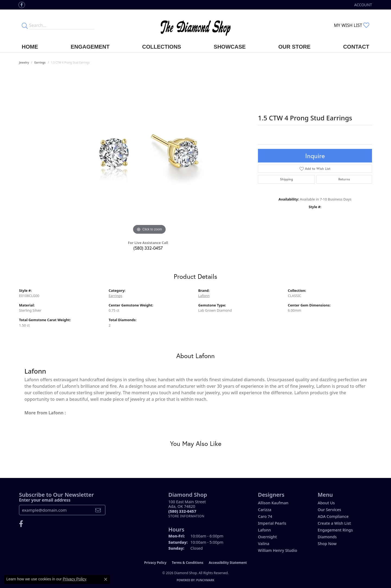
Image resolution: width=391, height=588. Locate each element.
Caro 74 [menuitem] (265, 516)
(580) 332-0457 (148, 248)
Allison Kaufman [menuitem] (273, 503)
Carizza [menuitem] (265, 510)
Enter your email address (45, 500)
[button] (363, 5)
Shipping (286, 179)
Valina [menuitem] (264, 544)
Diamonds (327, 537)
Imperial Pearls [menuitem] (272, 523)
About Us (326, 503)
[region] (149, 154)
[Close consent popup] (106, 579)
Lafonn (204, 296)
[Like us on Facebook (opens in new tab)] (22, 5)
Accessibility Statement (228, 563)
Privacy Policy (155, 563)
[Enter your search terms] (62, 25)
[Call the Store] (182, 511)
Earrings (40, 62)
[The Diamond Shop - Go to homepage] (195, 25)
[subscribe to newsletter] (98, 510)
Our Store (294, 47)
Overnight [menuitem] (267, 537)
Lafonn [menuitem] (264, 530)
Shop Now (327, 544)
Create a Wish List (334, 523)
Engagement (90, 47)
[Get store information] (186, 516)
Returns (344, 179)
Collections (162, 47)
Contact (356, 47)
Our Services (329, 510)
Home (30, 47)
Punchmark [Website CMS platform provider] (205, 580)
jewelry (24, 62)
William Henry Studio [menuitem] (278, 550)
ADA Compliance (333, 516)
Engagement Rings (335, 530)
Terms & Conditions (188, 563)
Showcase (230, 47)
